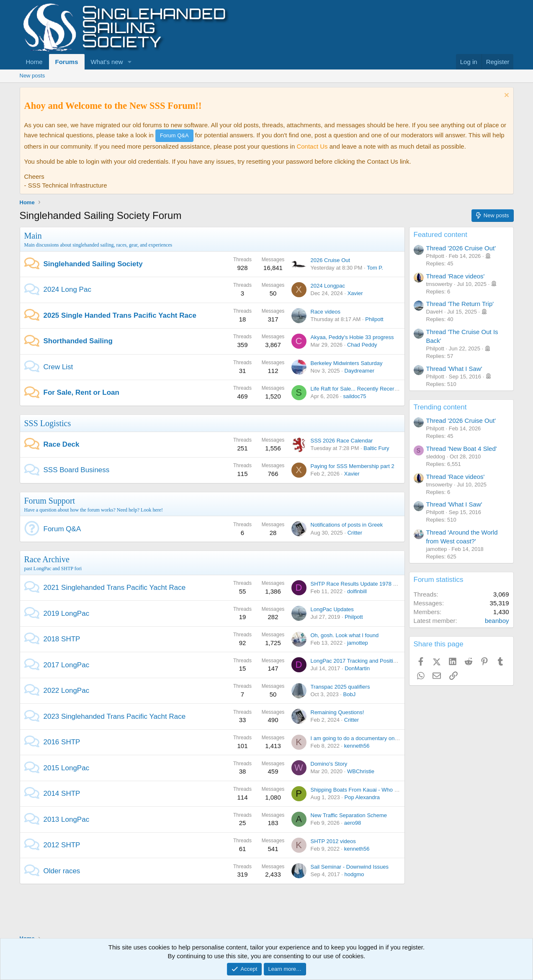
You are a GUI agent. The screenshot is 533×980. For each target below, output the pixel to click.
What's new (107, 62)
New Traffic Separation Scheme (349, 815)
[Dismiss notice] (506, 96)
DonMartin (357, 668)
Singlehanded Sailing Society (93, 264)
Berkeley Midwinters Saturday (347, 363)
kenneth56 (357, 746)
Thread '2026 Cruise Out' (461, 248)
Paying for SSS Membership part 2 (353, 466)
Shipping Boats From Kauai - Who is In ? (360, 790)
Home (34, 62)
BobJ (350, 694)
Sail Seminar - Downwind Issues (350, 867)
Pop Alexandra (362, 797)
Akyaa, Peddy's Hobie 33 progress (352, 337)
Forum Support (50, 501)
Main (33, 236)
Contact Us (312, 146)
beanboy (497, 621)
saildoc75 (355, 396)
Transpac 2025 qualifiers (340, 687)
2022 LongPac (67, 691)
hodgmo (354, 874)
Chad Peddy (362, 345)
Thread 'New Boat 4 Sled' (462, 449)
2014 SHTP (62, 794)
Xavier (355, 293)
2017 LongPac (67, 665)
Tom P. (375, 268)
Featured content (441, 235)
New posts (32, 76)
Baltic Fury (376, 448)
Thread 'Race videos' (456, 276)
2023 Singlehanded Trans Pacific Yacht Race (115, 716)
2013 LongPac (67, 819)
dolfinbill (357, 591)
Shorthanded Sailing (78, 341)
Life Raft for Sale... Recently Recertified (358, 389)
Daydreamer (359, 371)
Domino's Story (329, 764)
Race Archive (47, 559)
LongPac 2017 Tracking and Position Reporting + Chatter (380, 661)
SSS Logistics (48, 423)
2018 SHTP (62, 639)
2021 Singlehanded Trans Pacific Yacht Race (115, 588)
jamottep (358, 643)
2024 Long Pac (67, 289)
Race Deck (62, 444)
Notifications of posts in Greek (347, 525)
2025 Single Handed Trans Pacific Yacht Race (120, 315)
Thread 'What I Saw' (454, 369)
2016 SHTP (62, 742)
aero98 (353, 823)
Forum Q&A (62, 529)
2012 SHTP (62, 845)
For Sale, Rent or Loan (81, 392)
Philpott (374, 319)
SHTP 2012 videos (333, 841)
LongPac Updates (332, 609)
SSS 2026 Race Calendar (342, 441)
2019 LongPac (67, 613)
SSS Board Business (77, 470)
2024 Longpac (328, 286)
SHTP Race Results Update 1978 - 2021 (360, 584)
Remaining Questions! (337, 712)
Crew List (58, 367)
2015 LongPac (67, 768)
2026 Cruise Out (331, 260)
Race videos (326, 312)
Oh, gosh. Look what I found (345, 635)
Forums (67, 62)
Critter (355, 533)
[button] (129, 62)
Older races (62, 871)
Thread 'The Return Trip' (460, 304)
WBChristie (361, 771)
